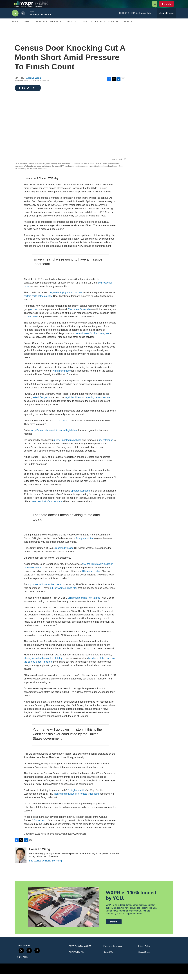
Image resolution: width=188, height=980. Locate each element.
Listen (99, 27)
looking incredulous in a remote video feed (76, 800)
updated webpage (80, 497)
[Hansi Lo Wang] (21, 861)
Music (27, 27)
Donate (169, 7)
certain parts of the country (38, 302)
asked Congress (41, 403)
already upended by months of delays (44, 664)
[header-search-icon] (156, 7)
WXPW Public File (76, 958)
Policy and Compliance (113, 952)
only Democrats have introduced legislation (54, 436)
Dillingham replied (92, 577)
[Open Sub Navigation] (20, 27)
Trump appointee (85, 544)
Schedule (42, 27)
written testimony (62, 377)
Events (128, 27)
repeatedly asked (64, 554)
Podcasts (55, 27)
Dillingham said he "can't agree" (84, 604)
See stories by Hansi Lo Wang (45, 866)
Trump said (61, 426)
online (33, 315)
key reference (106, 446)
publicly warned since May (63, 594)
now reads (32, 322)
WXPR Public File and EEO (80, 952)
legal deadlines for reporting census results (88, 403)
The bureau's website (79, 315)
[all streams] (167, 19)
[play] (15, 19)
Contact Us (108, 958)
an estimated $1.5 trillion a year (92, 339)
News (15, 27)
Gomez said (40, 826)
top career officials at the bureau (45, 590)
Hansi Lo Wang (33, 84)
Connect (85, 27)
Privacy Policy (144, 952)
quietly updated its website (67, 446)
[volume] (23, 19)
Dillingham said (76, 796)
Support (113, 27)
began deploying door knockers (66, 298)
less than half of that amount (47, 507)
